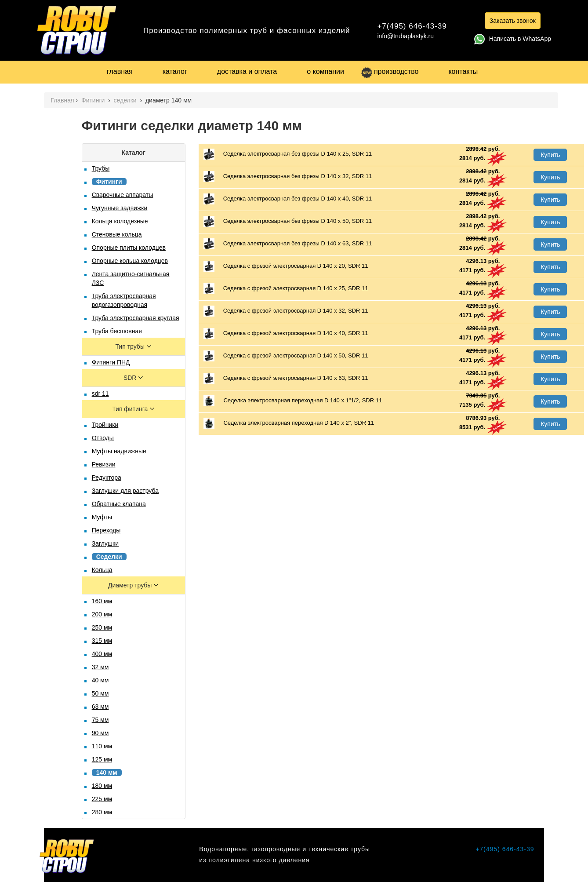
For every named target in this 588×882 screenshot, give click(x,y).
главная (120, 71)
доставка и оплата (247, 71)
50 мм (100, 693)
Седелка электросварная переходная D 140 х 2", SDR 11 (289, 423)
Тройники (105, 425)
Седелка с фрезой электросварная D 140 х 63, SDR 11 (286, 378)
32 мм (100, 667)
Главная (62, 100)
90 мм (100, 733)
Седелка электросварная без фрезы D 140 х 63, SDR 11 (288, 244)
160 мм (102, 601)
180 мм (102, 786)
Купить (550, 155)
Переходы (106, 530)
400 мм (102, 654)
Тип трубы (131, 346)
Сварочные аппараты (123, 195)
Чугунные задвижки (120, 208)
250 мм (102, 627)
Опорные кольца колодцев (130, 261)
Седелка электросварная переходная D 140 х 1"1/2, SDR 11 (293, 401)
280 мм (102, 812)
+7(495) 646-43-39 (412, 26)
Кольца (102, 570)
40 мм (100, 680)
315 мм (102, 641)
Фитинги (94, 100)
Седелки (109, 557)
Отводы (103, 438)
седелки (126, 100)
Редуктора (107, 477)
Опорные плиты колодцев (129, 248)
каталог (175, 71)
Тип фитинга (131, 409)
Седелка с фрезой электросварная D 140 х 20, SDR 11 (286, 266)
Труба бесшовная (117, 331)
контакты (463, 71)
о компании (325, 71)
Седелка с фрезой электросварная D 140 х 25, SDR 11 (286, 289)
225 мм (102, 799)
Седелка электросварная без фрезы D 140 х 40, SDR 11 (288, 199)
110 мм (102, 746)
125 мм (102, 759)
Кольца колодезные (120, 221)
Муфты (102, 517)
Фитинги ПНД (111, 362)
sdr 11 (100, 394)
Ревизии (104, 464)
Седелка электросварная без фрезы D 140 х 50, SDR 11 (288, 221)
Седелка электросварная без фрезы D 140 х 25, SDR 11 (288, 154)
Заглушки (105, 543)
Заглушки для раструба (125, 491)
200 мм (102, 614)
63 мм (100, 707)
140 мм (107, 773)
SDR (131, 378)
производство (390, 71)
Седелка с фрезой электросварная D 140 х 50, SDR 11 (286, 356)
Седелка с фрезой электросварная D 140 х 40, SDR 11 (286, 333)
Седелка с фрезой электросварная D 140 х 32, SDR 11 (286, 311)
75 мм (100, 720)
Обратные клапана (119, 504)
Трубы (101, 168)
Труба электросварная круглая (136, 318)
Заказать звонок (513, 21)
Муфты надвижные (119, 451)
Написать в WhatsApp (513, 39)
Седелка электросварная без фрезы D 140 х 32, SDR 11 (288, 177)
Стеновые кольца (117, 234)
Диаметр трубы (131, 585)
